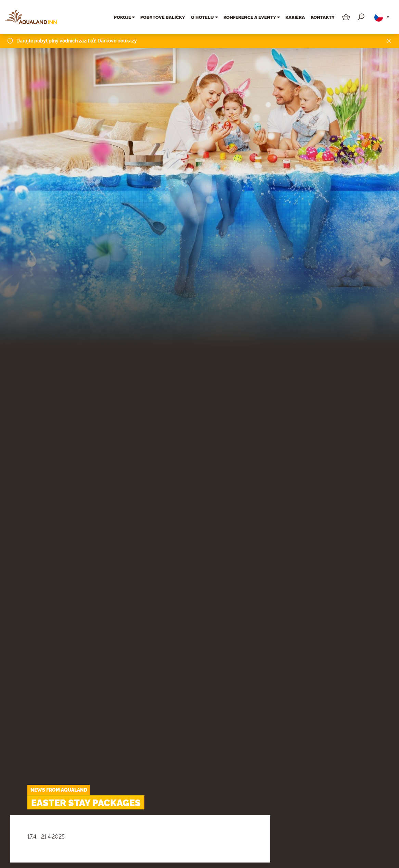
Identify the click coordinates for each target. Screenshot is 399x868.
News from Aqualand (59, 790)
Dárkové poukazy (117, 40)
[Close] (389, 40)
